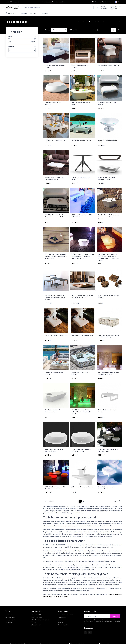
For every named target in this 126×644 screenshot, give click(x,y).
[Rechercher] (91, 8)
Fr (117, 2)
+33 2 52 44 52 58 (93, 2)
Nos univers (10, 13)
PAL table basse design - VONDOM (108, 65)
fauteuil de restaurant (50, 581)
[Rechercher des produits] (58, 8)
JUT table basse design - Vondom (81, 137)
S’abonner (115, 601)
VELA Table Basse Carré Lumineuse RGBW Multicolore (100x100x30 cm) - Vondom (82, 400)
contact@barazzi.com (13, 2)
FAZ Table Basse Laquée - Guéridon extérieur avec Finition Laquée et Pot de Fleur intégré (56, 250)
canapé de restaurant (114, 579)
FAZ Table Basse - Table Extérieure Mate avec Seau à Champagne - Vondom (109, 212)
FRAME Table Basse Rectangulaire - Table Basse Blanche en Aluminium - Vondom (55, 290)
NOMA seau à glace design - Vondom (82, 473)
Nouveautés (34, 13)
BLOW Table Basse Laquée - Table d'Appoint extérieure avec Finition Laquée (55, 212)
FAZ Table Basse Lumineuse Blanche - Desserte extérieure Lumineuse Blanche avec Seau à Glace (83, 250)
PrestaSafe (27, 640)
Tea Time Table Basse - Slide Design (55, 326)
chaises (66, 581)
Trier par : (48, 30)
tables (60, 581)
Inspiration (45, 13)
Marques (24, 13)
